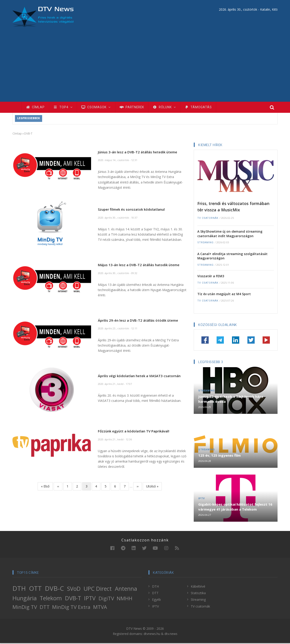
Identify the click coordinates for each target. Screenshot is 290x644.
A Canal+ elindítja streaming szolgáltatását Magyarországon (232, 257)
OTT (35, 589)
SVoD (74, 589)
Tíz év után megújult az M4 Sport (224, 295)
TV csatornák (208, 219)
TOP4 (64, 108)
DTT (45, 608)
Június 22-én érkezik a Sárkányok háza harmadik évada (231, 400)
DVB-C (54, 589)
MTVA (100, 608)
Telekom (51, 599)
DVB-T (73, 599)
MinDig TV (25, 608)
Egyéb (156, 600)
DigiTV (106, 599)
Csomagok (98, 108)
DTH (19, 589)
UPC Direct (98, 589)
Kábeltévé (198, 587)
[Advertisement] (145, 61)
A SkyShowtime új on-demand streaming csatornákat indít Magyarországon (230, 235)
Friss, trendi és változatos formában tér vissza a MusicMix (233, 207)
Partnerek (135, 108)
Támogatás (204, 108)
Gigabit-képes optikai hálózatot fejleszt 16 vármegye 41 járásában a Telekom (235, 508)
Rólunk (169, 108)
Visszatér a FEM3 (211, 277)
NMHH (124, 599)
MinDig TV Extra (71, 608)
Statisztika (198, 594)
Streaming (205, 243)
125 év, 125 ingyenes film (219, 456)
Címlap (36, 108)
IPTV (202, 499)
